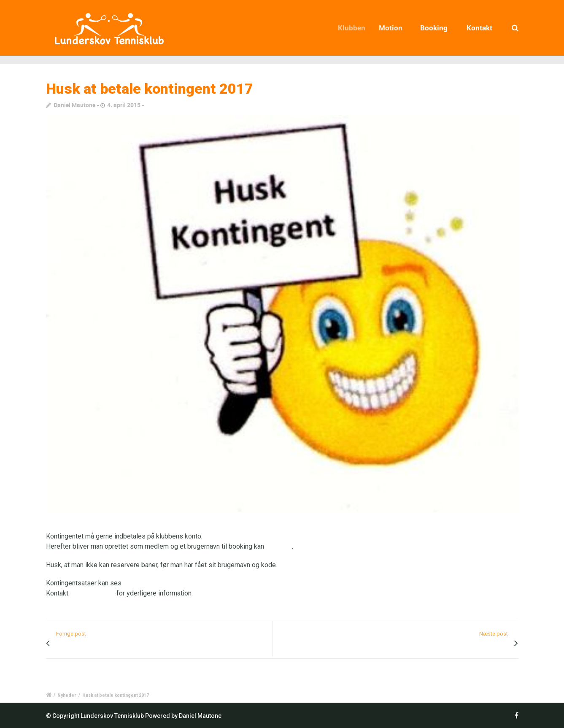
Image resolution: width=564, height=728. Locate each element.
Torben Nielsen (92, 593)
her (128, 583)
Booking (434, 28)
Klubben (355, 28)
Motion (393, 28)
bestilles (279, 546)
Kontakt (479, 28)
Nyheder (67, 695)
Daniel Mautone (74, 105)
